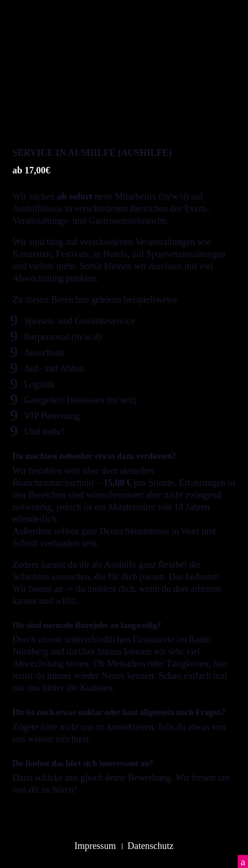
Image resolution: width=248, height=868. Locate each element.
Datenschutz (151, 846)
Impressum (95, 846)
